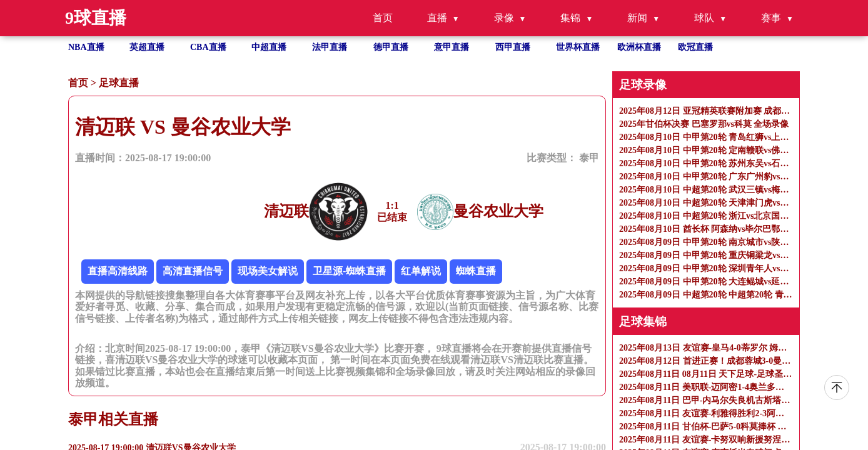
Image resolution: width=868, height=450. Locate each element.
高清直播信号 (193, 271)
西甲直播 (513, 47)
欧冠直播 (695, 47)
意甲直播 (452, 47)
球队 (704, 18)
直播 (437, 18)
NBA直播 (86, 47)
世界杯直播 (578, 47)
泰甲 (589, 158)
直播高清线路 (118, 271)
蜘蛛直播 (476, 271)
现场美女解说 (268, 271)
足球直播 (119, 83)
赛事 (771, 18)
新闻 (637, 18)
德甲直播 (391, 47)
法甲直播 (330, 47)
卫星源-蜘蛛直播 (349, 271)
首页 (383, 18)
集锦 (570, 18)
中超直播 (269, 47)
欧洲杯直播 (639, 47)
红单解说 (421, 271)
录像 (504, 18)
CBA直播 (208, 47)
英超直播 (147, 47)
